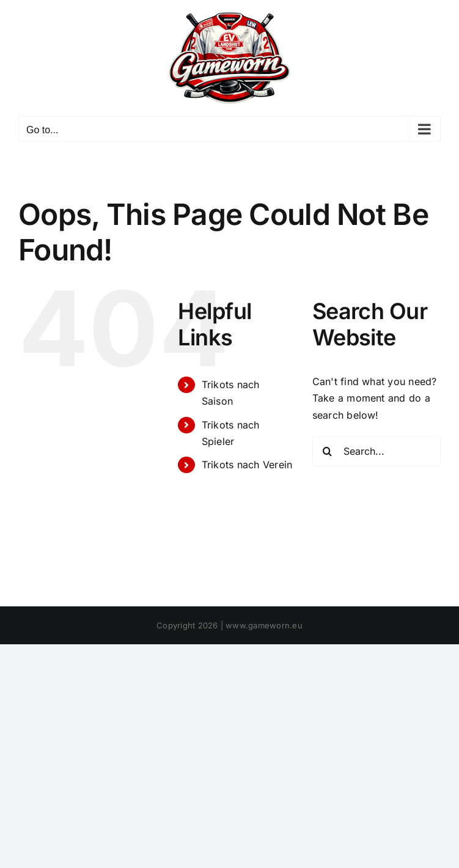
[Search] (328, 451)
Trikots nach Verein (247, 465)
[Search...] (376, 451)
